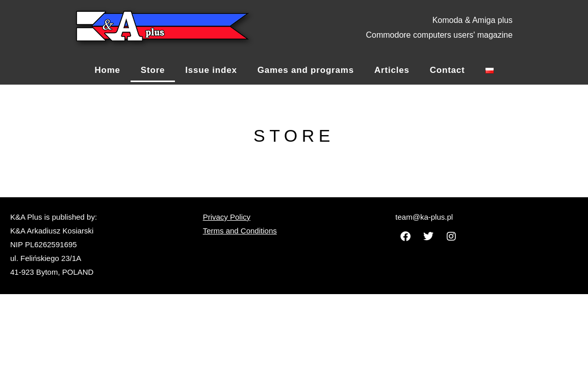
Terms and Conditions (240, 231)
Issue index (211, 70)
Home (107, 70)
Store (153, 70)
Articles (392, 70)
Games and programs (306, 70)
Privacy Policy (227, 217)
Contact (448, 70)
